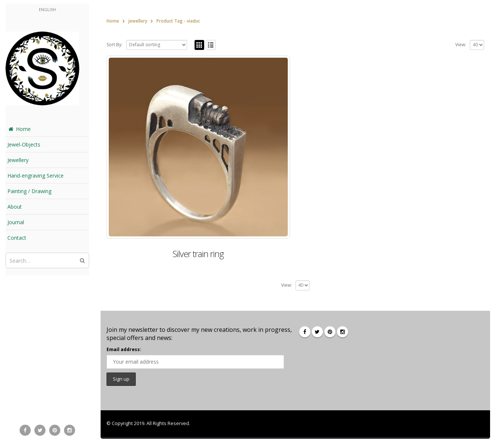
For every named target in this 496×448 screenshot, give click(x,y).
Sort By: (114, 45)
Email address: (124, 349)
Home (19, 129)
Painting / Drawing (29, 191)
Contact (17, 238)
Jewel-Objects (24, 144)
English (47, 9)
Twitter (317, 332)
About (15, 207)
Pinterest (330, 332)
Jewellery (18, 160)
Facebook (305, 332)
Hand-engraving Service (36, 176)
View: (461, 45)
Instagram (343, 332)
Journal (16, 222)
